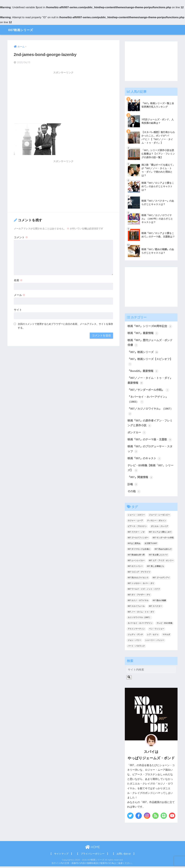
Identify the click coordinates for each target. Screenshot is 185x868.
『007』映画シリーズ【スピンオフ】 (150, 362)
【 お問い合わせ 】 (124, 855)
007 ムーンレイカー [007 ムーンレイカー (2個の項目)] (136, 562)
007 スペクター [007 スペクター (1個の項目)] (155, 608)
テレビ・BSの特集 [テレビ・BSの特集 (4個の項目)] (165, 625)
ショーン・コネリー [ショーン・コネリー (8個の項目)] (136, 517)
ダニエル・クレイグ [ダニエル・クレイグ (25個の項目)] (159, 528)
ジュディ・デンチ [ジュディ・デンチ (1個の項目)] (135, 636)
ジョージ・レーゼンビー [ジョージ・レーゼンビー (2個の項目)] (159, 517)
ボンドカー (137, 434)
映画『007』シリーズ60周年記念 (150, 327)
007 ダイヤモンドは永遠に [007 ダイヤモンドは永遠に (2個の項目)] (139, 551)
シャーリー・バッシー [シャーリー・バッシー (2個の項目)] (155, 642)
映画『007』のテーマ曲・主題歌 (150, 441)
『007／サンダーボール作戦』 (148, 391)
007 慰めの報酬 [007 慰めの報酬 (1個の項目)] (159, 602)
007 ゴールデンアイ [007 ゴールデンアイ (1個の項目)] (161, 579)
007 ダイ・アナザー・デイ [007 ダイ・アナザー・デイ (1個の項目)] (139, 596)
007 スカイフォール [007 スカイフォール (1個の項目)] (136, 608)
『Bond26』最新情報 (143, 372)
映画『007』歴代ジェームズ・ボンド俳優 (150, 343)
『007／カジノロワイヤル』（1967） (150, 412)
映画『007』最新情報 (143, 334)
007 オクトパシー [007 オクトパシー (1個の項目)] (135, 568)
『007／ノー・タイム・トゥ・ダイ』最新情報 (150, 381)
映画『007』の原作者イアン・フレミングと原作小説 (150, 424)
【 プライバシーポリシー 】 (93, 855)
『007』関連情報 (140, 479)
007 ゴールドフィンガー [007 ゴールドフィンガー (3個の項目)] (138, 539)
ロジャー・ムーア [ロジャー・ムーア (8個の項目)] (135, 522)
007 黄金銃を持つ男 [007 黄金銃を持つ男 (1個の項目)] (136, 556)
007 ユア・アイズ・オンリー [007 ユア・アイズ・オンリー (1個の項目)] (161, 562)
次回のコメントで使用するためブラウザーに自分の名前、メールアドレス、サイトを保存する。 (65, 326)
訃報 (133, 486)
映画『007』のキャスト (144, 460)
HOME (92, 849)
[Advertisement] (63, 98)
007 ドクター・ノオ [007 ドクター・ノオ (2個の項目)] (136, 534)
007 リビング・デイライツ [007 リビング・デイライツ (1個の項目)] (139, 573)
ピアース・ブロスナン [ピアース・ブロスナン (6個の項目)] (137, 528)
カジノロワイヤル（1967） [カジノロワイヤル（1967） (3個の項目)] (139, 619)
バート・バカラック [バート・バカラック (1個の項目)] (136, 648)
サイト (18, 310)
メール (20, 295)
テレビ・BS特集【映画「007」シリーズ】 (150, 469)
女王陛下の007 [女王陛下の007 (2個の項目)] (151, 545)
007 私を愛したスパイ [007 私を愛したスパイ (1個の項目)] (158, 556)
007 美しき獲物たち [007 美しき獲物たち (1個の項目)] (155, 568)
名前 (18, 280)
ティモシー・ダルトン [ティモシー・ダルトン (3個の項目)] (157, 522)
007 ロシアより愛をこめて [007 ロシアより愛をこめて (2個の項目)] (160, 534)
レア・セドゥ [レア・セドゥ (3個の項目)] (153, 636)
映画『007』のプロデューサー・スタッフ (150, 450)
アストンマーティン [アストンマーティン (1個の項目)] (136, 631)
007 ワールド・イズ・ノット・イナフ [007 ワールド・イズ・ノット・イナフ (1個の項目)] (144, 591)
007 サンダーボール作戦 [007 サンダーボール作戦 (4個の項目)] (163, 539)
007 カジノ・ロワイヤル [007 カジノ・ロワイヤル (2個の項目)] (138, 602)
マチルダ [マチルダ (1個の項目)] (166, 636)
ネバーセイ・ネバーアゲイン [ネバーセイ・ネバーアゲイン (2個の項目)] (140, 625)
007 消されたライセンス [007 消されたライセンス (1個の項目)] (138, 579)
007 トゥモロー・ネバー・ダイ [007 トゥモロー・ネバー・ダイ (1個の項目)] (141, 585)
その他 (134, 493)
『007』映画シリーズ (143, 353)
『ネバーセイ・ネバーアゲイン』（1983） (148, 400)
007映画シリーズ (23, 30)
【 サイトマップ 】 (61, 855)
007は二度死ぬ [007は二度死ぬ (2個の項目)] (134, 545)
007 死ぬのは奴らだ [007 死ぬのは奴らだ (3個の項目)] (163, 551)
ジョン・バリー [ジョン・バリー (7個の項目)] (134, 642)
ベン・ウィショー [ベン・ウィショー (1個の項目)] (157, 631)
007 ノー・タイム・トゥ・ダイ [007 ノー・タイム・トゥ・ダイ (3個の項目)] (141, 613)
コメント (21, 237)
